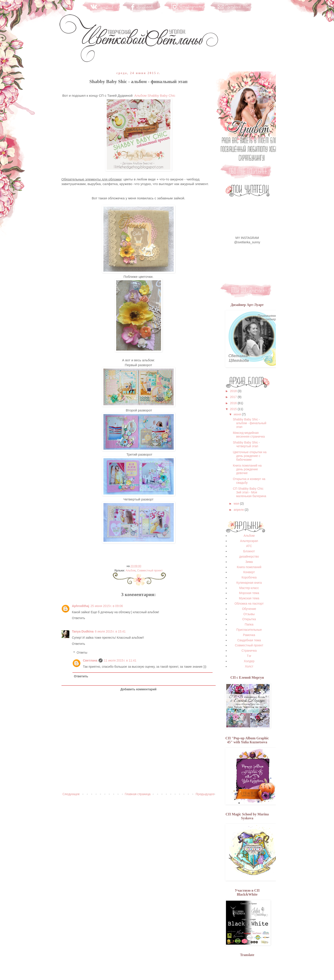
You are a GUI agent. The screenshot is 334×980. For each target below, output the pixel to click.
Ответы (82, 653)
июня (238, 414)
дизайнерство (249, 556)
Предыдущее (205, 794)
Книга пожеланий (249, 567)
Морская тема (249, 593)
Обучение (249, 609)
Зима (249, 562)
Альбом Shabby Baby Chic (155, 95)
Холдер (249, 661)
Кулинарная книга (249, 583)
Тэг (249, 656)
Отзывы (249, 614)
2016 (234, 403)
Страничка (249, 651)
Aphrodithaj (81, 606)
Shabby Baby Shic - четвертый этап (246, 444)
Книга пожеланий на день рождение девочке (247, 469)
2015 (234, 409)
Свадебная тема (249, 640)
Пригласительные (249, 630)
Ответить (79, 618)
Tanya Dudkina (83, 631)
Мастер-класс (249, 588)
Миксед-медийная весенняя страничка (249, 435)
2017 (234, 397)
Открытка (249, 619)
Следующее (71, 794)
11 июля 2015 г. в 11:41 (120, 660)
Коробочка (249, 577)
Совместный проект (150, 571)
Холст (249, 666)
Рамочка (249, 635)
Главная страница (138, 794)
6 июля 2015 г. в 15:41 (110, 631)
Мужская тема (249, 598)
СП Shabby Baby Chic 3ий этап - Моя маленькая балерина (249, 492)
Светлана (90, 660)
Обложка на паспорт (249, 604)
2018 (234, 391)
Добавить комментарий (138, 689)
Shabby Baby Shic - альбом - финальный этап (249, 423)
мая (237, 504)
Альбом (131, 571)
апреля (239, 510)
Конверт (249, 572)
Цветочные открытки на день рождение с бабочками (250, 456)
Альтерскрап (249, 541)
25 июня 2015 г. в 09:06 (107, 606)
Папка (249, 624)
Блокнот (249, 551)
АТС (249, 546)
